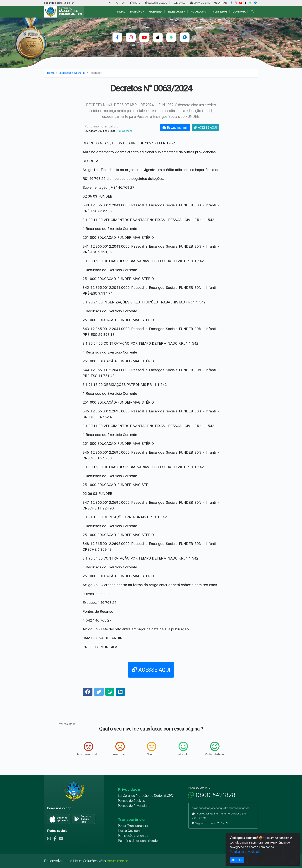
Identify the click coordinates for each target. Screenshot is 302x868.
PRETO (135, 3)
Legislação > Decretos (72, 73)
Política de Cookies (131, 801)
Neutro (152, 749)
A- (110, 3)
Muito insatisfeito (88, 749)
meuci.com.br (117, 861)
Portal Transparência (133, 826)
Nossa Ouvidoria (130, 831)
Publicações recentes (133, 836)
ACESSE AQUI (206, 128)
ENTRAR (221, 3)
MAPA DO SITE (200, 3)
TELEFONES (178, 3)
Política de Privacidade (134, 806)
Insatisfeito (120, 749)
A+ (124, 3)
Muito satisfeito (214, 749)
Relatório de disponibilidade (138, 841)
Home (51, 73)
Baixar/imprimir (175, 128)
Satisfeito (183, 749)
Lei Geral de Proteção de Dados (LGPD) (146, 796)
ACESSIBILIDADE (156, 3)
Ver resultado (67, 724)
